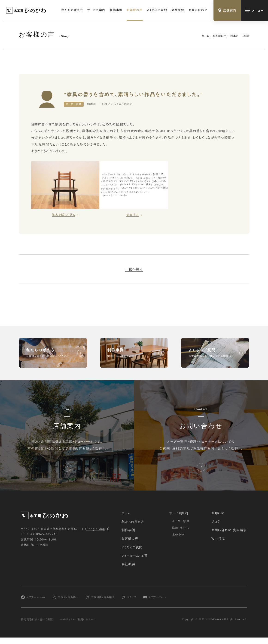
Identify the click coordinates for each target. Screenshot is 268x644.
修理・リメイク (181, 528)
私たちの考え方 (72, 10)
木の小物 (178, 534)
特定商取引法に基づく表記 (37, 620)
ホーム (205, 36)
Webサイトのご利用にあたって (78, 620)
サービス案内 (96, 10)
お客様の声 (135, 10)
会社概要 (178, 10)
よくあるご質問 (157, 10)
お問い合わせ (198, 10)
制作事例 (116, 10)
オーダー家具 (181, 521)
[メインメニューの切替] (254, 11)
